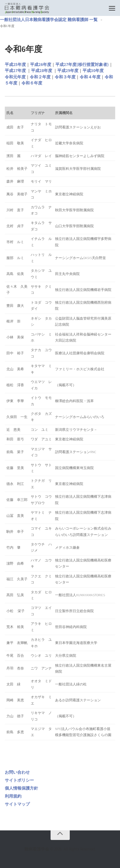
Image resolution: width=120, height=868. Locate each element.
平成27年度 (15, 71)
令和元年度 (15, 77)
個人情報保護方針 (21, 788)
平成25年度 (15, 65)
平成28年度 (42, 71)
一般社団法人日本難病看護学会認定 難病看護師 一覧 (49, 20)
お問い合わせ (17, 772)
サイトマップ (17, 804)
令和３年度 (65, 77)
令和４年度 (90, 77)
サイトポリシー (19, 780)
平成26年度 (41, 65)
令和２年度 (40, 77)
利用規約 (13, 796)
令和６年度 (32, 83)
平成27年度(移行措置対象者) (82, 65)
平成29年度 (68, 71)
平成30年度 (93, 71)
